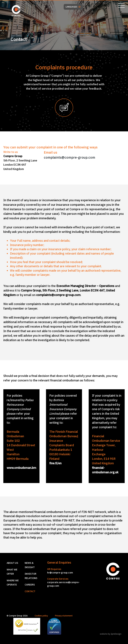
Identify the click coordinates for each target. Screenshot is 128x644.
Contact (30, 591)
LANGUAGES (73, 7)
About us (12, 563)
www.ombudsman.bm (21, 468)
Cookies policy (41, 616)
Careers (30, 585)
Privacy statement (64, 616)
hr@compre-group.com (60, 573)
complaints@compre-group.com (69, 157)
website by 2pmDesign (111, 634)
